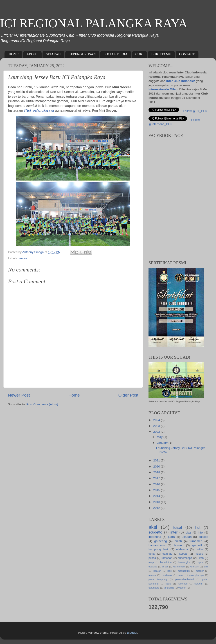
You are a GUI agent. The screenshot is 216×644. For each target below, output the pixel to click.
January (163, 443)
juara (171, 537)
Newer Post (19, 395)
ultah (201, 558)
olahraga (182, 549)
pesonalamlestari (184, 579)
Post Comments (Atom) (42, 404)
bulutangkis (184, 562)
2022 (157, 432)
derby (152, 554)
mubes (199, 554)
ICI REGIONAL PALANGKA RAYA (94, 23)
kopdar (183, 554)
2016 (157, 484)
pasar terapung (158, 579)
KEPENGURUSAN (82, 54)
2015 (157, 490)
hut (198, 527)
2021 (157, 460)
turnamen (196, 541)
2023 (157, 426)
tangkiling (169, 588)
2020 (157, 466)
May (160, 437)
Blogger (132, 633)
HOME (14, 54)
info (200, 533)
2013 (157, 502)
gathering (160, 541)
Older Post (128, 395)
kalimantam (179, 567)
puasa (152, 558)
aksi (153, 527)
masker (200, 571)
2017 (157, 478)
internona (155, 537)
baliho (199, 549)
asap (151, 562)
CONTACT (187, 54)
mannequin (184, 571)
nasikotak (167, 575)
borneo (179, 545)
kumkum (195, 567)
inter (174, 532)
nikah (178, 541)
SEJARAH (53, 54)
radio (168, 584)
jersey (23, 258)
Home (74, 395)
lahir (206, 567)
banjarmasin (157, 545)
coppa (200, 562)
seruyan (199, 584)
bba (188, 533)
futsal (178, 527)
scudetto (155, 532)
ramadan (167, 558)
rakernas (183, 584)
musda (152, 575)
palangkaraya (196, 575)
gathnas (167, 554)
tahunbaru (154, 588)
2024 (157, 420)
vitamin (182, 588)
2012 (157, 508)
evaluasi (153, 567)
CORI (139, 54)
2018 (157, 472)
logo (169, 571)
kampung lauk (159, 549)
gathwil (197, 545)
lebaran (157, 571)
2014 (157, 496)
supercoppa (185, 558)
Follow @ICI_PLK (195, 111)
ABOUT (32, 54)
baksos (203, 537)
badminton (166, 562)
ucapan (187, 537)
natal (181, 575)
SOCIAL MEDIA (116, 54)
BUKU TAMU (161, 54)
